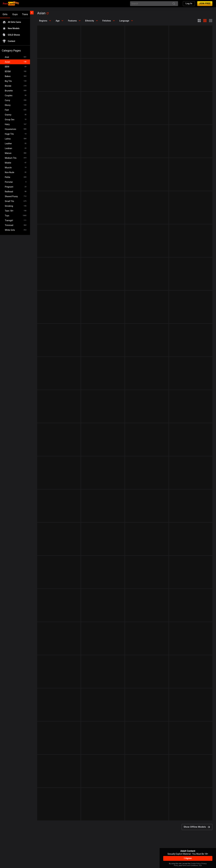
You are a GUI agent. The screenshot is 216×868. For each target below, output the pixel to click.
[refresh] (48, 13)
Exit (200, 866)
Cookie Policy (196, 864)
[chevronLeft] (32, 13)
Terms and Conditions (190, 866)
